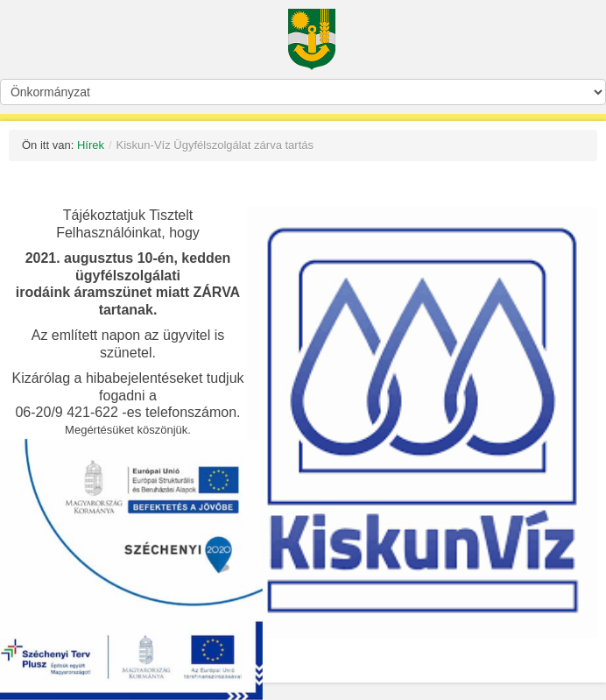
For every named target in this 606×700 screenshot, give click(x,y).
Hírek (91, 145)
